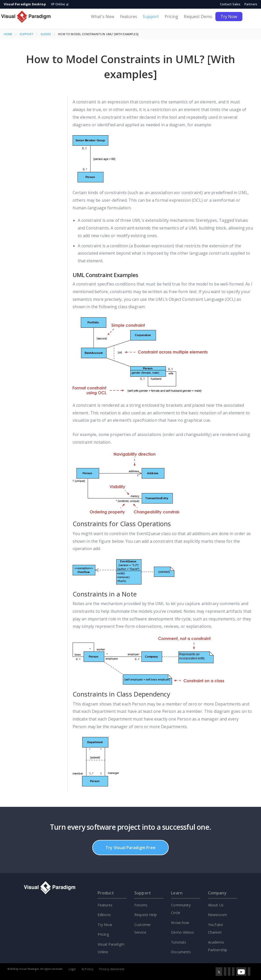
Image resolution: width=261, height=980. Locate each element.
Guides (46, 34)
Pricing (171, 17)
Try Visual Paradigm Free (130, 848)
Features (129, 17)
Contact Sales (230, 4)
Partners (251, 4)
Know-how (180, 923)
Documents (181, 952)
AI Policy (87, 969)
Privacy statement (112, 969)
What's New (103, 17)
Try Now (229, 17)
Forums (141, 905)
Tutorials (178, 942)
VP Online (60, 4)
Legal (72, 969)
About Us (216, 905)
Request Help (146, 915)
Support (151, 17)
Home (8, 34)
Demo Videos (182, 932)
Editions (104, 915)
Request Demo (198, 17)
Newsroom (217, 915)
